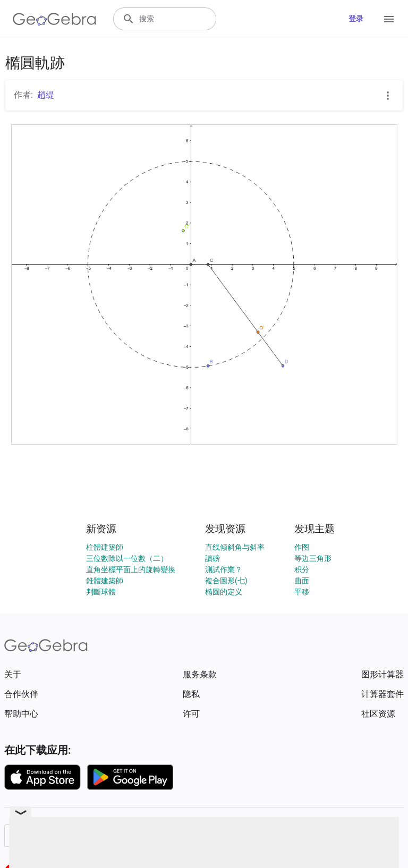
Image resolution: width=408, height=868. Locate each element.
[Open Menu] (389, 19)
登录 (356, 19)
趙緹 (46, 95)
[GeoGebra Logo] (54, 19)
